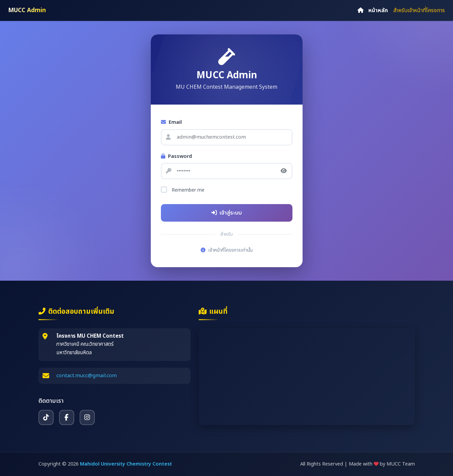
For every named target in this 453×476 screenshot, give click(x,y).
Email (171, 122)
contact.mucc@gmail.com (87, 376)
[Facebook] (67, 417)
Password (176, 157)
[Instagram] (87, 417)
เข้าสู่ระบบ (227, 213)
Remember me (188, 190)
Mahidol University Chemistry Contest (126, 464)
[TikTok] (46, 417)
